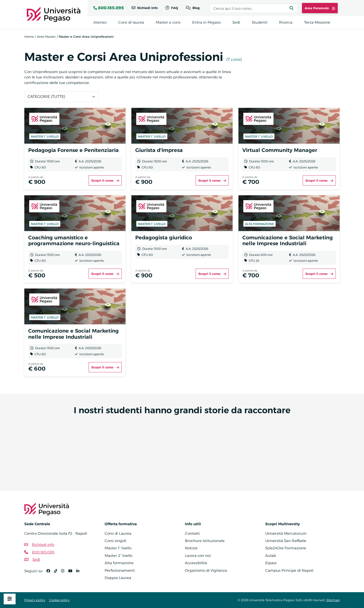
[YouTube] (72, 573)
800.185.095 (111, 8)
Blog (196, 8)
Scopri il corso (105, 180)
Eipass (271, 563)
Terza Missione (317, 22)
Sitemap (333, 600)
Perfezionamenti (120, 570)
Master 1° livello (118, 548)
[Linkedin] (80, 573)
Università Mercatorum (286, 533)
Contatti (192, 533)
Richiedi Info (147, 8)
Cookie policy (59, 600)
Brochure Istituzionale (205, 541)
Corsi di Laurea (118, 533)
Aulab (271, 556)
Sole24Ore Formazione (286, 548)
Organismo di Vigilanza (206, 570)
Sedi (36, 559)
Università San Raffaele (286, 541)
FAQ (174, 8)
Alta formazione (119, 563)
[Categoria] (62, 97)
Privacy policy (35, 600)
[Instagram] (65, 573)
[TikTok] (58, 573)
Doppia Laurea (118, 578)
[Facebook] (50, 573)
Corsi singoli (115, 541)
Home (29, 37)
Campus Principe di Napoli (289, 570)
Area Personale (320, 8)
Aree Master (46, 37)
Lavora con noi (198, 556)
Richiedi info (43, 545)
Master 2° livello (118, 556)
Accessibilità (196, 563)
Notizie (191, 548)
